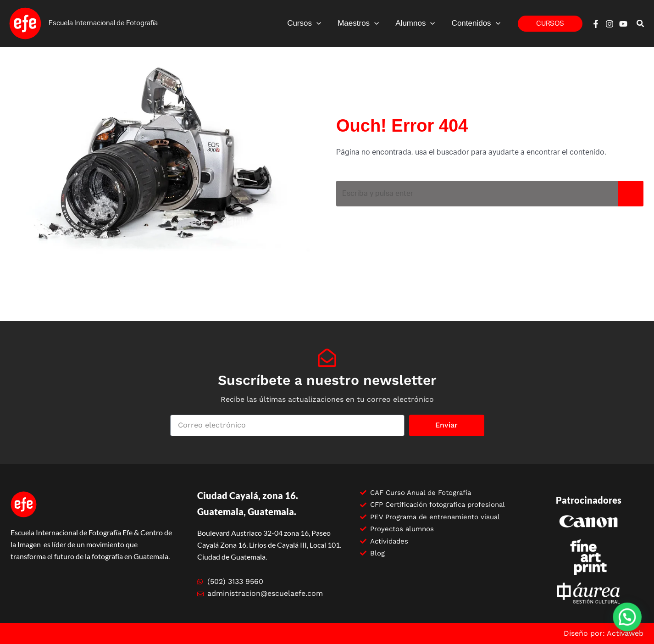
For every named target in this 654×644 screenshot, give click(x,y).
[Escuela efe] (25, 23)
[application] (320, 23)
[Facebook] (596, 24)
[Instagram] (610, 24)
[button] (550, 24)
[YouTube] (623, 24)
